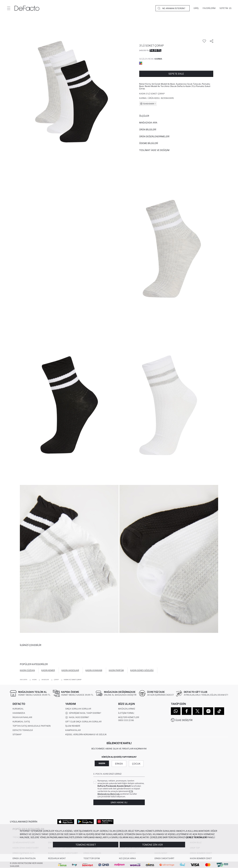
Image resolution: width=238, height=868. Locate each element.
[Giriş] (196, 8)
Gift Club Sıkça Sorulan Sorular (83, 722)
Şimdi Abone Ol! (119, 802)
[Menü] (9, 8)
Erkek (119, 764)
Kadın (102, 763)
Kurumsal (18, 709)
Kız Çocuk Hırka (127, 858)
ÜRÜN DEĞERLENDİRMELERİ (154, 136)
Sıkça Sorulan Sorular (78, 709)
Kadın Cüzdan (27, 670)
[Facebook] (187, 711)
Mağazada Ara (148, 123)
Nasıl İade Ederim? (77, 717)
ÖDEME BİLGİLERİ (149, 143)
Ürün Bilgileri (148, 130)
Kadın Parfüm (116, 670)
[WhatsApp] (176, 711)
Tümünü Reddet (86, 845)
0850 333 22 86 (126, 720)
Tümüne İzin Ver (152, 845)
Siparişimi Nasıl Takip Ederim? (83, 713)
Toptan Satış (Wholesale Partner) (32, 726)
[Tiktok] (219, 711)
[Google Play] (85, 821)
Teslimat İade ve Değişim (154, 150)
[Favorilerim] (209, 8)
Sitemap (17, 734)
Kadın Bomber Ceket (201, 858)
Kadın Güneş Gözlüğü (142, 670)
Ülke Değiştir (184, 720)
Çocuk (136, 764)
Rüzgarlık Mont (57, 858)
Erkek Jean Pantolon (24, 858)
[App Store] (66, 821)
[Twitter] (198, 711)
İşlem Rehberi (73, 726)
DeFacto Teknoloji (23, 730)
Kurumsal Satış (21, 722)
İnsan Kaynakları (22, 717)
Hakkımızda (19, 713)
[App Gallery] (105, 821)
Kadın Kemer (48, 670)
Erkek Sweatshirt (164, 858)
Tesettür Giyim (92, 858)
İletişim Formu (126, 713)
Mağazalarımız (127, 709)
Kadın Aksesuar (70, 670)
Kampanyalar (73, 730)
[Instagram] (208, 711)
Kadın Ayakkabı (94, 670)
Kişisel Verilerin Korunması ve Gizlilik (86, 734)
